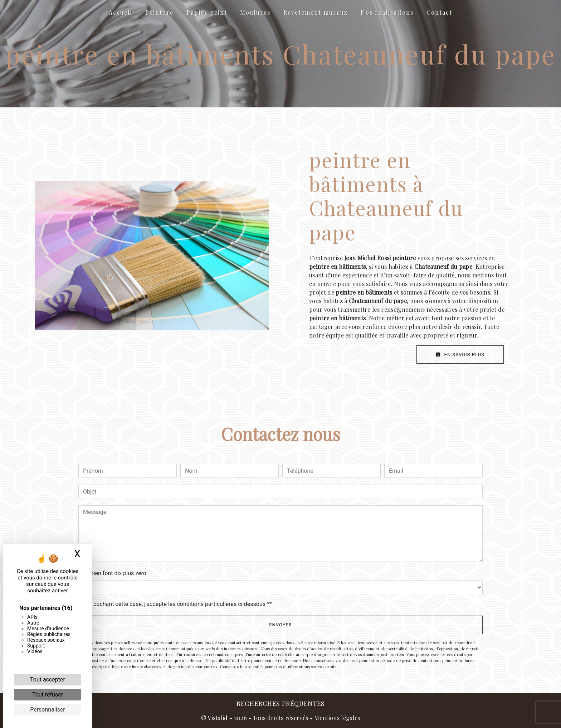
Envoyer (280, 625)
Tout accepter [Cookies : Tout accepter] (48, 680)
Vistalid (218, 718)
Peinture (159, 12)
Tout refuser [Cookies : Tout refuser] (48, 695)
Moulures (255, 12)
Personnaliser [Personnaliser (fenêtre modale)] (48, 710)
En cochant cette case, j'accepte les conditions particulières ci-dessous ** (179, 604)
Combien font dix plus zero (112, 573)
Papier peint (207, 12)
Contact (439, 12)
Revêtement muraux (316, 12)
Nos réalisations (387, 12)
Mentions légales (336, 718)
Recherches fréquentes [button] (281, 703)
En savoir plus (460, 355)
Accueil (121, 12)
